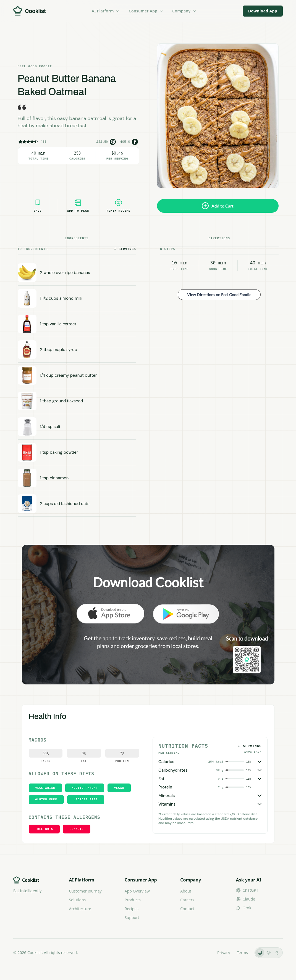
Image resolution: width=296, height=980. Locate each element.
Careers (187, 900)
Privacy (224, 953)
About (186, 891)
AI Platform (106, 11)
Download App (263, 11)
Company (184, 11)
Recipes (132, 909)
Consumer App (146, 11)
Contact (187, 909)
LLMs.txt (203, 953)
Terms (242, 953)
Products (133, 900)
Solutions (77, 900)
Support (132, 917)
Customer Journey (85, 891)
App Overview (137, 891)
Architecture (80, 909)
